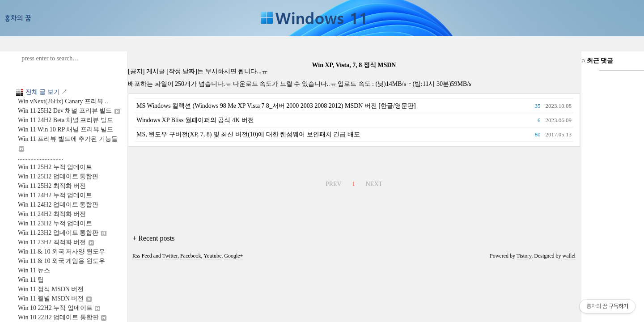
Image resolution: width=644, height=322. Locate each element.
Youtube (212, 256)
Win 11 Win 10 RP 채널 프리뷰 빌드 (66, 129)
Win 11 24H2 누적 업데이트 (55, 195)
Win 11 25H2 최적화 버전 (52, 186)
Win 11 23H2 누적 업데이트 (55, 223)
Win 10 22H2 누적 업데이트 (59, 308)
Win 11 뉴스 (34, 270)
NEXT (373, 183)
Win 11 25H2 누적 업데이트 (55, 167)
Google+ (233, 256)
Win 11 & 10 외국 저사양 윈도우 (61, 252)
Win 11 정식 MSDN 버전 (51, 289)
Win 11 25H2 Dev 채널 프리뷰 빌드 (69, 111)
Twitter (170, 256)
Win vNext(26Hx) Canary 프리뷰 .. (63, 101)
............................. (41, 158)
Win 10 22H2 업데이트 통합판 (62, 317)
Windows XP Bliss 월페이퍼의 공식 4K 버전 (195, 120)
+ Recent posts (153, 238)
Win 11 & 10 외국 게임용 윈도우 (61, 261)
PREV (333, 183)
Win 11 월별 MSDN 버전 (55, 299)
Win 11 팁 (31, 280)
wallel (569, 256)
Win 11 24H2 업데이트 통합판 (58, 205)
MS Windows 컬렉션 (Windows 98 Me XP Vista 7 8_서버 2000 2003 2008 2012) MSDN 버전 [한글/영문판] (276, 106)
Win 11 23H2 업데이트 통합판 (62, 233)
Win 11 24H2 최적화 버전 (52, 214)
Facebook (191, 256)
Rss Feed (142, 256)
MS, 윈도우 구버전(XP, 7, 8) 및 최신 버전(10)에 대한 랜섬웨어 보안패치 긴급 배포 (248, 134)
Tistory (524, 256)
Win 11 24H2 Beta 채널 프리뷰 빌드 (66, 120)
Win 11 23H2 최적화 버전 (56, 242)
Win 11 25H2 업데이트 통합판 (58, 176)
